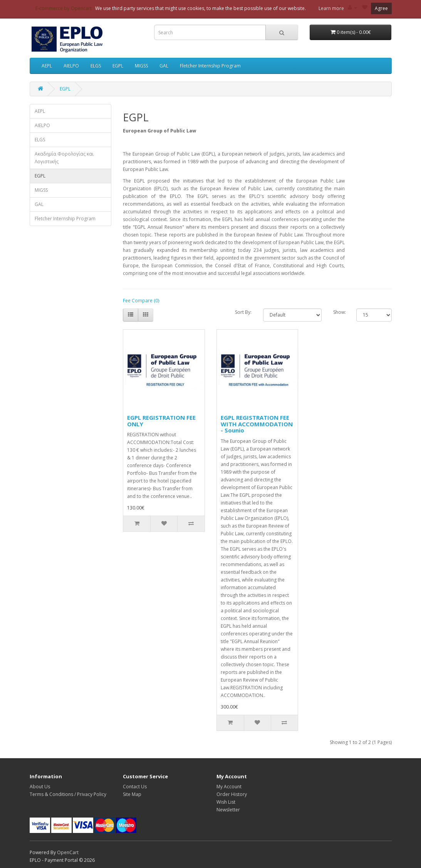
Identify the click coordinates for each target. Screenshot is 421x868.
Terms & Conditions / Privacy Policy (68, 794)
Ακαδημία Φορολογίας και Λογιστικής (64, 158)
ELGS (96, 66)
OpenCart (68, 852)
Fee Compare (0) (141, 301)
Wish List (226, 802)
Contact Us (135, 787)
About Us (40, 787)
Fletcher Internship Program (210, 66)
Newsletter (228, 810)
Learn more (331, 8)
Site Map (132, 794)
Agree (381, 8)
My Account (229, 787)
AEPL (47, 66)
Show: (339, 312)
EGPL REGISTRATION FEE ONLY (161, 421)
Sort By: (243, 312)
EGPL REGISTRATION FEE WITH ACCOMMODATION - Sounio (257, 424)
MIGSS (141, 66)
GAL (164, 66)
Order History (232, 794)
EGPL (118, 66)
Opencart (81, 8)
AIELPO (71, 66)
